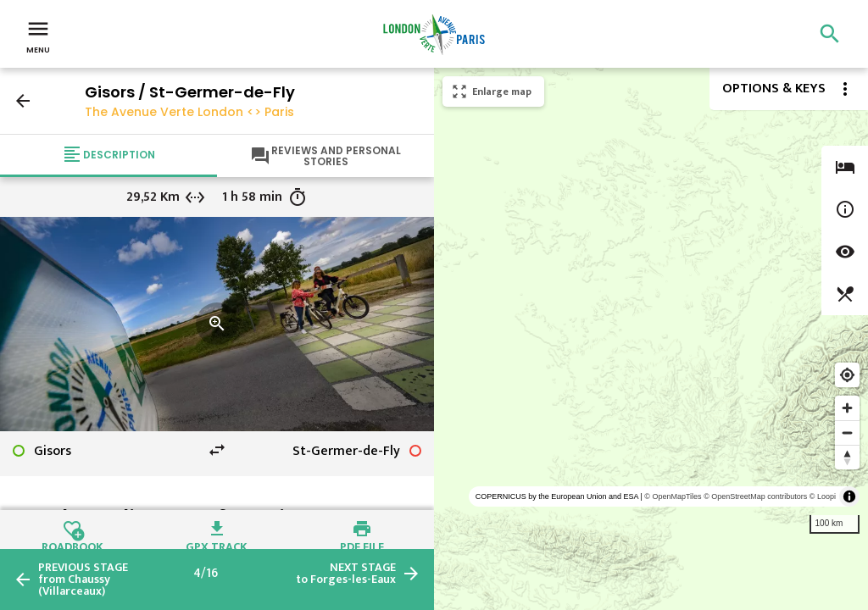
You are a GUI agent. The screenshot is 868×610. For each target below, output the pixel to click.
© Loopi (823, 496)
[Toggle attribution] (849, 496)
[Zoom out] (847, 433)
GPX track (217, 545)
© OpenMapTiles (673, 496)
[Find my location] (847, 375)
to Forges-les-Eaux (346, 574)
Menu (38, 36)
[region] (651, 339)
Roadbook (72, 545)
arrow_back (23, 101)
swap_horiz (217, 450)
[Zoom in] (847, 408)
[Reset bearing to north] (847, 457)
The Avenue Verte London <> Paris (189, 112)
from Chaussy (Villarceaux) (83, 579)
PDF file (362, 545)
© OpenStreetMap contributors (755, 496)
